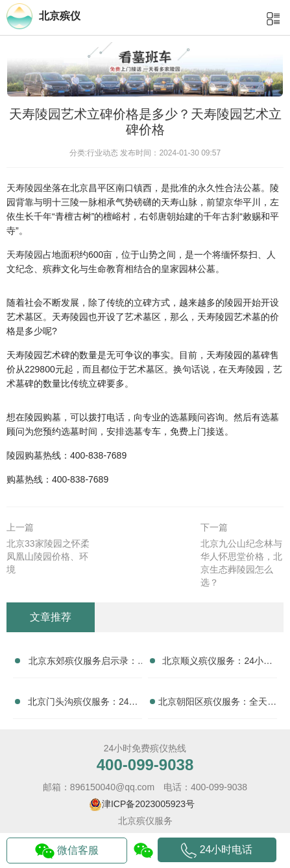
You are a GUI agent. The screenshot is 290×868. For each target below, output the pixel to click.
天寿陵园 (25, 188)
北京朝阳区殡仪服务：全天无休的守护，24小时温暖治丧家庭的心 (217, 704)
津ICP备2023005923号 (148, 804)
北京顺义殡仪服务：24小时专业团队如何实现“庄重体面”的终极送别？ (218, 663)
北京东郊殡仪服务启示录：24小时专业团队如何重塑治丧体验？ (83, 663)
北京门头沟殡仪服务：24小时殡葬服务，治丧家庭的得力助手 (83, 704)
